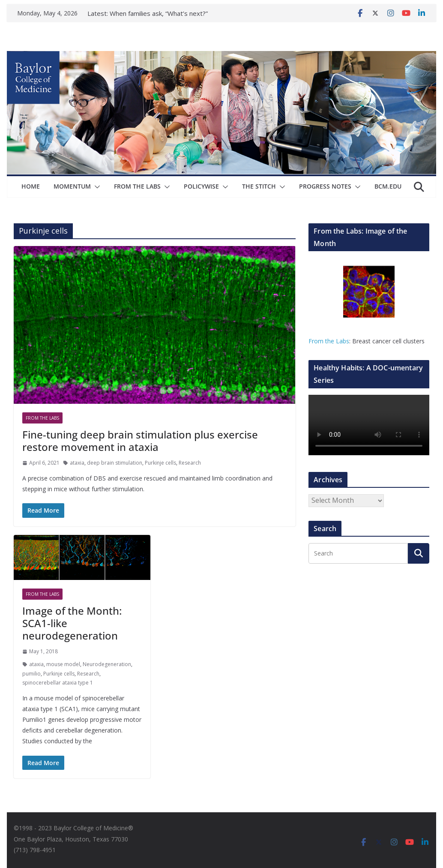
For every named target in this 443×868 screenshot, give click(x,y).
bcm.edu (388, 186)
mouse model (63, 664)
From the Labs (329, 341)
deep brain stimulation (115, 463)
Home (31, 186)
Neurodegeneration (107, 664)
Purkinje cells (160, 463)
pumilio (31, 674)
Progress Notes (325, 186)
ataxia (77, 463)
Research (190, 463)
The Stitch (259, 186)
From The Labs (137, 186)
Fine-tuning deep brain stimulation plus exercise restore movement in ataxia (140, 441)
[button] (96, 187)
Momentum (72, 186)
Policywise (201, 186)
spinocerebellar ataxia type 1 (58, 683)
